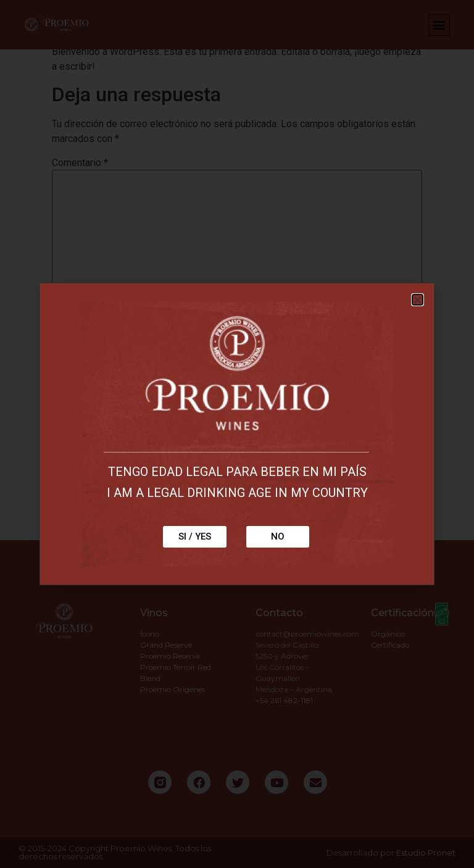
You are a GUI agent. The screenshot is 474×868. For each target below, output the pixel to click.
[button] (418, 300)
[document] (237, 434)
